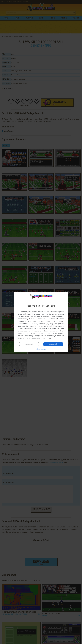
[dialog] (41, 322)
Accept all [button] (53, 344)
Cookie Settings (34, 338)
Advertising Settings (32, 336)
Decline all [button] (29, 344)
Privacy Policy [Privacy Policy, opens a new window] (46, 338)
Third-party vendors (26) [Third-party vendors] (39, 324)
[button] (41, 349)
